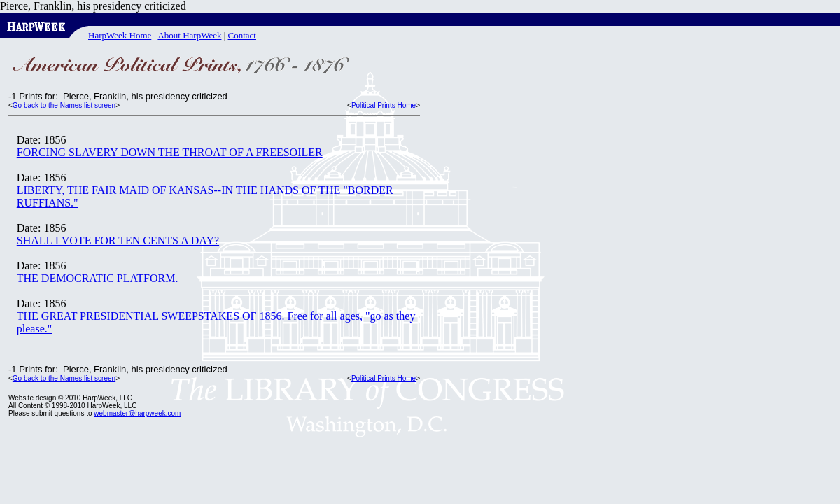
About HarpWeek (189, 35)
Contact (242, 35)
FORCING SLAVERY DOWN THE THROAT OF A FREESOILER (170, 152)
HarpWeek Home (120, 35)
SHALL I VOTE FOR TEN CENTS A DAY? (118, 240)
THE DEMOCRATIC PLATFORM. (98, 278)
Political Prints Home (384, 105)
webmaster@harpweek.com (137, 413)
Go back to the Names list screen (64, 105)
